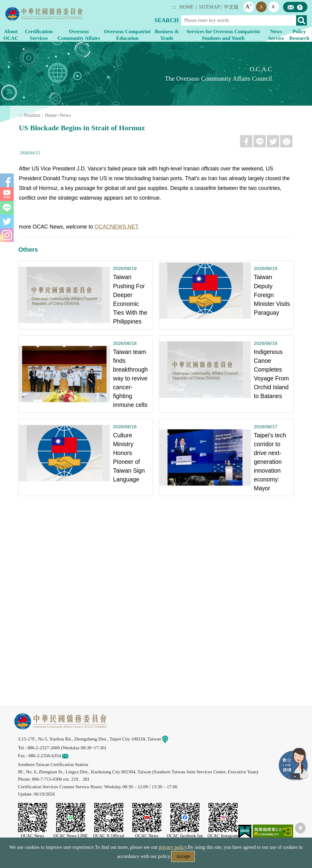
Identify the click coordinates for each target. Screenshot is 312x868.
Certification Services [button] (39, 35)
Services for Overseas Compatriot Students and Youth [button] (223, 35)
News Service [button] (276, 35)
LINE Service (294, 765)
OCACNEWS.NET (116, 227)
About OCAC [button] (11, 35)
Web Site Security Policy (117, 858)
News (65, 115)
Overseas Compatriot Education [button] (127, 35)
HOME (187, 7)
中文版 (231, 7)
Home (51, 115)
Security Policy (67, 858)
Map (169, 739)
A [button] (249, 6)
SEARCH (167, 20)
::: (174, 7)
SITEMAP (209, 7)
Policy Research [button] (299, 35)
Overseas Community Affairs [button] (79, 35)
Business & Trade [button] (167, 35)
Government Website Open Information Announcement (206, 858)
